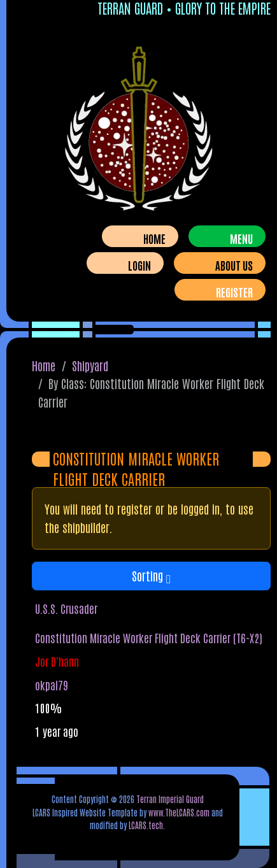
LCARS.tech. (147, 825)
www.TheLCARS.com (179, 812)
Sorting (151, 575)
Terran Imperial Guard (170, 799)
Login (139, 265)
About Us (234, 265)
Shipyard (90, 365)
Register (234, 292)
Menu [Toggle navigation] (241, 238)
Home (154, 238)
